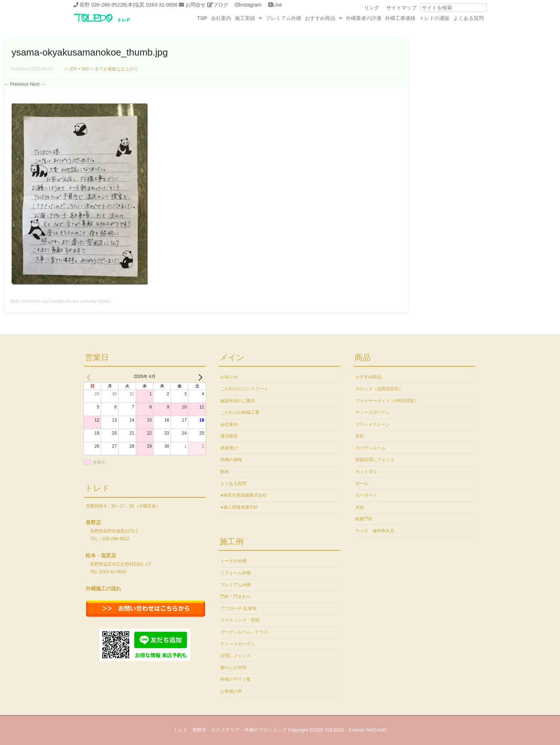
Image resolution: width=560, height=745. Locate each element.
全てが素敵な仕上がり (117, 69)
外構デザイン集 (236, 679)
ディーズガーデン (238, 644)
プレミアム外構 (283, 18)
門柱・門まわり (236, 597)
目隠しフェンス (236, 656)
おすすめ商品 (324, 18)
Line (277, 5)
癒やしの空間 (233, 668)
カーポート (366, 495)
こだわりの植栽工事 (240, 412)
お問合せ (196, 5)
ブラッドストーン (373, 424)
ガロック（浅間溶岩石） (379, 389)
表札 (360, 436)
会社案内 (221, 18)
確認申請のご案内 (238, 401)
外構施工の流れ (103, 589)
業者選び (229, 448)
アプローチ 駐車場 (238, 608)
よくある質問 (469, 18)
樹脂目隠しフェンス (375, 460)
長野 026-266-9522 (101, 5)
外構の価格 (231, 460)
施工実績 (248, 18)
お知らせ (229, 377)
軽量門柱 (364, 519)
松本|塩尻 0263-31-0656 (150, 5)
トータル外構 (233, 561)
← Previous (16, 84)
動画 (225, 472)
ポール (362, 484)
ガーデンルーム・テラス (244, 632)
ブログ (221, 5)
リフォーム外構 (236, 573)
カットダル (366, 472)
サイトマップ (401, 8)
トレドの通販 (434, 18)
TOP (202, 18)
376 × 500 (79, 69)
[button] (248, 18)
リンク (372, 8)
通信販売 (229, 436)
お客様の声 (231, 691)
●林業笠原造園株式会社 (243, 495)
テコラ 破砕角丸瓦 (375, 531)
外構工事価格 (400, 18)
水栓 (360, 507)
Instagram (250, 5)
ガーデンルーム (371, 448)
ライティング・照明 (240, 620)
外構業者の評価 (364, 18)
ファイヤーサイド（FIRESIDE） (387, 401)
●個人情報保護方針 (239, 507)
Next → (38, 84)
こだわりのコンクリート (244, 389)
